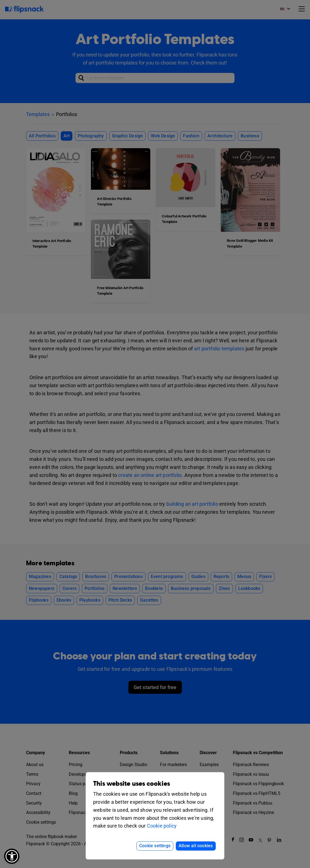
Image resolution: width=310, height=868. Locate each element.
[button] (12, 856)
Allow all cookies (196, 846)
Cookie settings (155, 846)
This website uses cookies (132, 784)
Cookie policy (162, 826)
